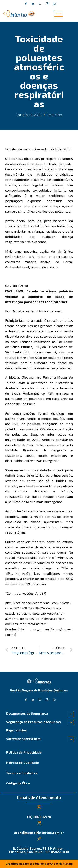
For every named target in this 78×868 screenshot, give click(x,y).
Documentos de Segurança (27, 713)
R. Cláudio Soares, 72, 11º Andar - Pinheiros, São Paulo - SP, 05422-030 (39, 850)
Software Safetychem (23, 739)
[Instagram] (47, 4)
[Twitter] (33, 4)
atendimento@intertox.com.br (39, 832)
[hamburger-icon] (59, 14)
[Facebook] (26, 4)
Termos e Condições (22, 773)
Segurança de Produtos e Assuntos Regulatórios (33, 726)
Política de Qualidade (23, 763)
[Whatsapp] (54, 4)
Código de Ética (18, 783)
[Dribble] (40, 4)
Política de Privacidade (24, 752)
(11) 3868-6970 (39, 817)
